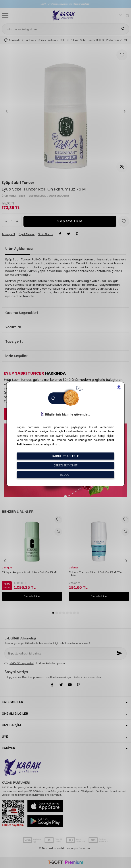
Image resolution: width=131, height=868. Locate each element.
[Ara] (123, 29)
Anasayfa (12, 40)
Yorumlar (13, 327)
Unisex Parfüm (47, 40)
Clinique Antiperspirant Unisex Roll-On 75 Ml (29, 572)
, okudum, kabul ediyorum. (35, 663)
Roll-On (64, 40)
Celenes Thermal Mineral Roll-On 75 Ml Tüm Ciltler (96, 574)
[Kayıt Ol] (120, 653)
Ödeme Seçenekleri (22, 313)
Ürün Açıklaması (19, 249)
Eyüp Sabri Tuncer (18, 183)
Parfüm (29, 40)
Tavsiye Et (8, 234)
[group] (65, 111)
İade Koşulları (17, 356)
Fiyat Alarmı (27, 234)
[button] (7, 111)
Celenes (74, 567)
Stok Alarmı (46, 234)
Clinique (7, 567)
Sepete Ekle (70, 221)
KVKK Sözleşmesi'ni (21, 663)
